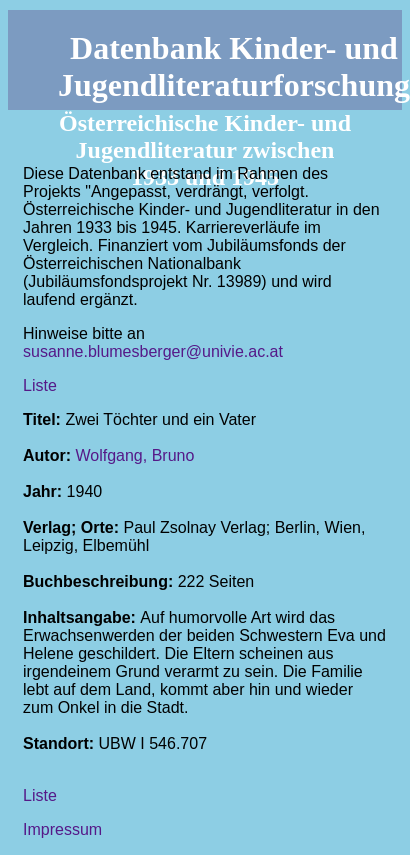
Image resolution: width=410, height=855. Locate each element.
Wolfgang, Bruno (134, 455)
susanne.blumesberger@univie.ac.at (153, 351)
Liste (40, 385)
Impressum (62, 829)
